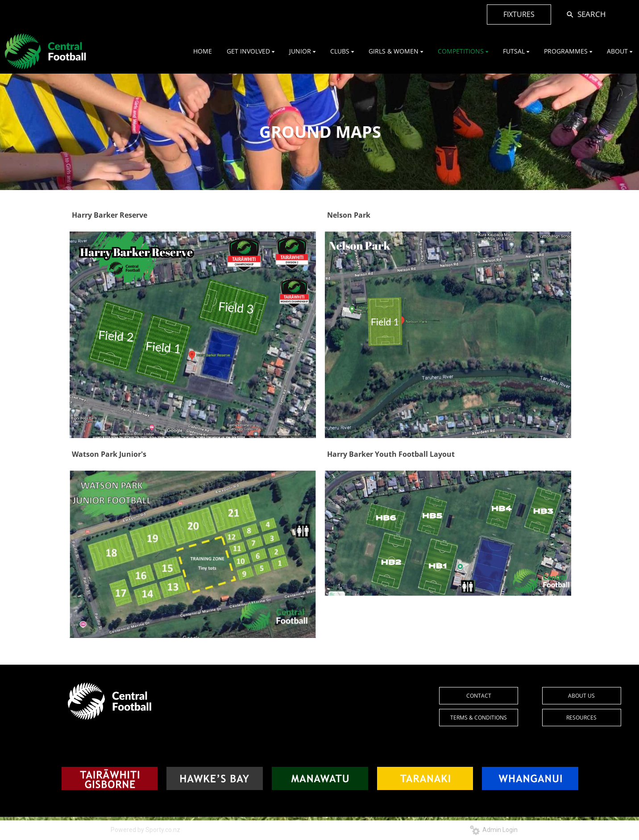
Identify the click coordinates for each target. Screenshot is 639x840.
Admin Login (494, 830)
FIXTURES (519, 14)
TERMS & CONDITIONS (479, 718)
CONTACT (479, 696)
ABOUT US (581, 696)
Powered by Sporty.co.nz (145, 830)
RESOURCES (581, 718)
